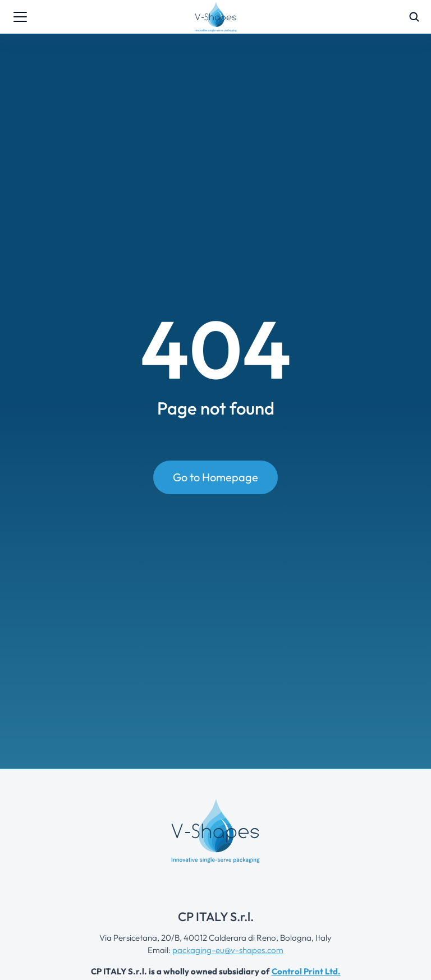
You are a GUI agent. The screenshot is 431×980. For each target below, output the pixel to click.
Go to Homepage (215, 477)
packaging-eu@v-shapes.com (228, 950)
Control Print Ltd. (306, 971)
